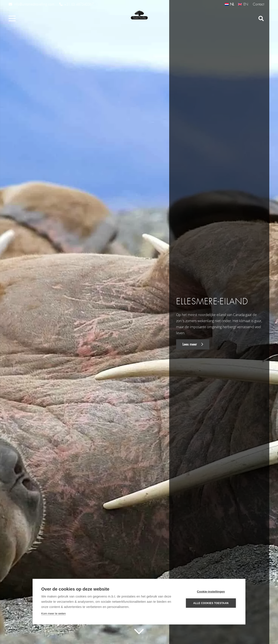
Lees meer (193, 344)
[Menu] (12, 18)
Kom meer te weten (54, 613)
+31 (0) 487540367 (76, 4)
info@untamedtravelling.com (32, 4)
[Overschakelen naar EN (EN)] (243, 4)
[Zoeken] (261, 19)
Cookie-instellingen (211, 592)
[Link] (139, 15)
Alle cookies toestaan (211, 603)
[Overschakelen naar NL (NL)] (229, 4)
